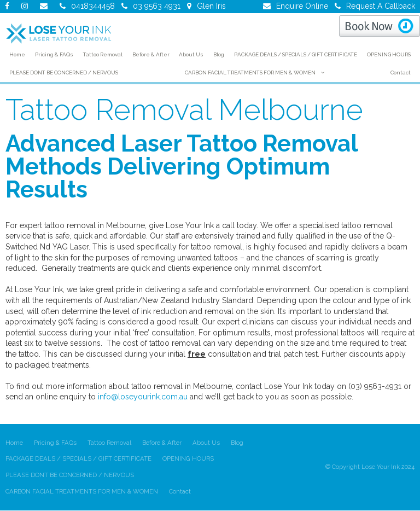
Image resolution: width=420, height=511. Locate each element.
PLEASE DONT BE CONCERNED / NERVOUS (70, 475)
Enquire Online (302, 6)
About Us (206, 443)
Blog (237, 443)
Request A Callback (381, 6)
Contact (180, 491)
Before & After (162, 443)
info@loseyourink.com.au (143, 397)
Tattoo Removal (109, 443)
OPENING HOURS (188, 459)
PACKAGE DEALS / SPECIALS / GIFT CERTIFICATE (78, 459)
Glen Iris (211, 6)
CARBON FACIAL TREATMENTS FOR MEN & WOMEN (82, 491)
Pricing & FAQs (55, 443)
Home (14, 443)
